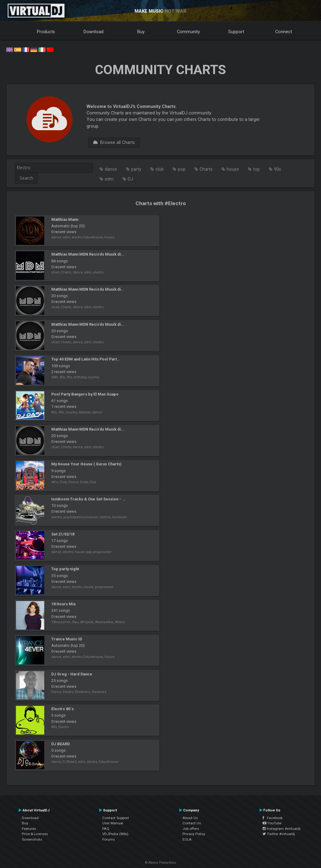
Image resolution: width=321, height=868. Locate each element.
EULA (187, 839)
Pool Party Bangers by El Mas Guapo (85, 394)
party (136, 169)
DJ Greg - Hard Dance (72, 674)
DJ (130, 179)
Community (188, 32)
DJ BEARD (61, 744)
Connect (284, 32)
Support (236, 32)
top (256, 169)
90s (278, 169)
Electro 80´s (63, 709)
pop (182, 169)
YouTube (272, 823)
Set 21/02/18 (63, 534)
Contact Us (192, 823)
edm (109, 179)
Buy (141, 32)
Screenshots (32, 839)
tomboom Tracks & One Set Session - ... (88, 499)
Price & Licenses (35, 834)
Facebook (273, 818)
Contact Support (116, 818)
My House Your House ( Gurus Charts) (86, 464)
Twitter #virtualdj (279, 834)
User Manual (113, 823)
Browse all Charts (114, 142)
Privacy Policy (194, 834)
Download (94, 32)
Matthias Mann (65, 219)
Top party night (65, 569)
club (160, 169)
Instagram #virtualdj (282, 829)
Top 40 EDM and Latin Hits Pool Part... (86, 359)
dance (111, 169)
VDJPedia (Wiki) (115, 834)
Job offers (191, 829)
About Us (190, 818)
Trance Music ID (67, 639)
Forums (109, 839)
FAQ (106, 829)
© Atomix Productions (160, 863)
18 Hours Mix (63, 604)
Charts (206, 169)
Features (29, 829)
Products (46, 32)
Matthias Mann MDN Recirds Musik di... (88, 254)
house (233, 169)
